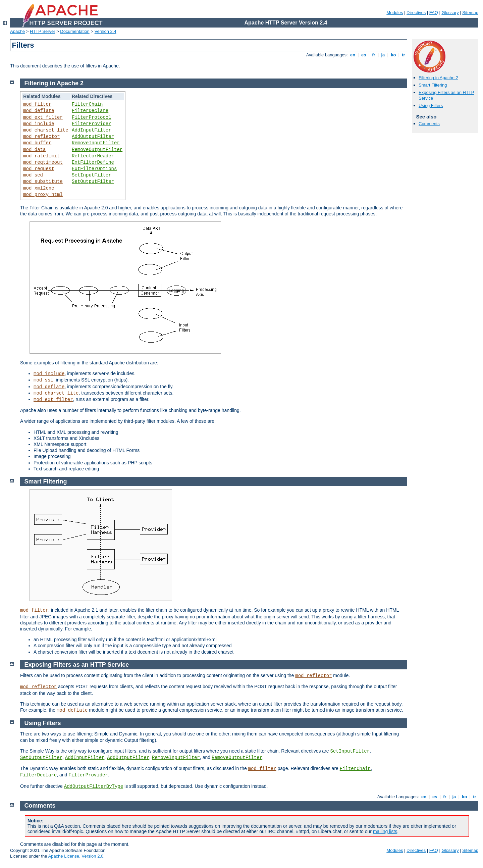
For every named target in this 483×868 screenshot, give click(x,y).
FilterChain (87, 104)
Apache (17, 31)
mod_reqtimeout (43, 162)
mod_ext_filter (43, 117)
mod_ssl (43, 380)
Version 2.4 (105, 31)
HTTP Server (43, 31)
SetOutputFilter (93, 182)
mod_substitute (43, 182)
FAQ (434, 13)
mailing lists (385, 831)
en (353, 55)
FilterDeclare (90, 111)
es (364, 55)
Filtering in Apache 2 (438, 78)
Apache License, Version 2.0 (76, 856)
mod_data (34, 150)
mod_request (39, 169)
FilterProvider (92, 124)
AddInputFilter (92, 130)
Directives (416, 13)
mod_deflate (39, 111)
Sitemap (470, 13)
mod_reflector (41, 137)
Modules (395, 13)
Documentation (75, 31)
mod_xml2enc (39, 188)
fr (374, 55)
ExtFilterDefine (93, 162)
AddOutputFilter (93, 137)
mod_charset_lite (46, 130)
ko (393, 55)
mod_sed (33, 175)
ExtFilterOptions (94, 169)
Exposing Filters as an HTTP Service (77, 665)
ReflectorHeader (93, 156)
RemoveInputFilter (96, 143)
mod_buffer (37, 143)
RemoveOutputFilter (97, 150)
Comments (429, 124)
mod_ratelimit (41, 156)
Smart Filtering (433, 85)
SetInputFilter (92, 175)
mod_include (39, 124)
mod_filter (37, 104)
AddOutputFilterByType (94, 786)
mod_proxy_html (43, 195)
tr (404, 55)
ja (383, 55)
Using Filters (431, 106)
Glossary (450, 13)
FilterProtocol (92, 117)
